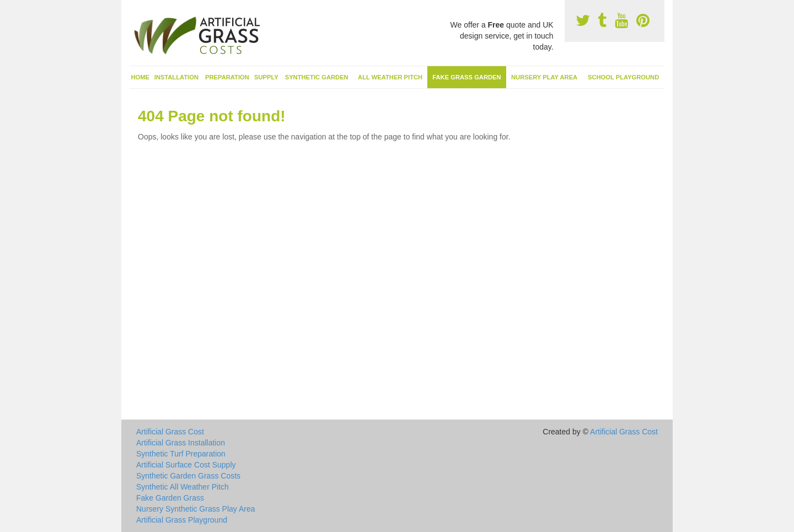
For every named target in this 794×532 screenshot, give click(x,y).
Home (141, 77)
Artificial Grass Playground (182, 520)
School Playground (623, 77)
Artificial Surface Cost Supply (186, 465)
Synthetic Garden (317, 77)
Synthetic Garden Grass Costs (188, 476)
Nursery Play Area (544, 77)
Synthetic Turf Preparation (181, 454)
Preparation (227, 77)
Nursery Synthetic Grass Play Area (196, 509)
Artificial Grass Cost (170, 432)
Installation (176, 77)
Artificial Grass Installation (181, 443)
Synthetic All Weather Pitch (183, 487)
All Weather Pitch (390, 77)
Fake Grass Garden (466, 77)
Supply (266, 77)
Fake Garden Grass (170, 498)
